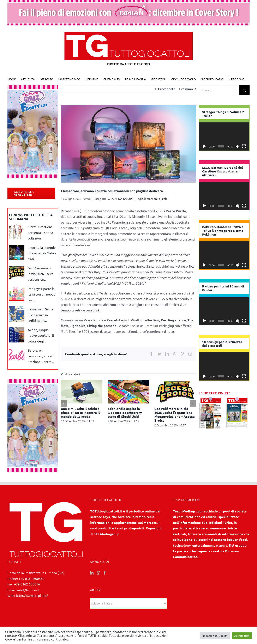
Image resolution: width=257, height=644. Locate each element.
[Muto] (238, 146)
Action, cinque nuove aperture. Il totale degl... (41, 335)
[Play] (204, 146)
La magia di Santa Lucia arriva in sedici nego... (41, 315)
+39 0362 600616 (27, 584)
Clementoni (150, 199)
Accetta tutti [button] (242, 636)
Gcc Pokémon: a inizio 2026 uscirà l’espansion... (40, 274)
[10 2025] (237, 399)
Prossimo (186, 89)
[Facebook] (105, 573)
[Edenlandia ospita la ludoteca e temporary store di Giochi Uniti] (128, 391)
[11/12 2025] (211, 399)
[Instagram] (98, 573)
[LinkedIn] (92, 573)
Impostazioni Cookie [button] (215, 636)
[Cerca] (244, 90)
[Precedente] (64, 403)
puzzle (163, 199)
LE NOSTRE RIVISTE (215, 393)
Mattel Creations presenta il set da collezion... (40, 232)
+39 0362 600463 (32, 578)
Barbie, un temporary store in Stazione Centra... (41, 356)
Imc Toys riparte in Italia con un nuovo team (41, 294)
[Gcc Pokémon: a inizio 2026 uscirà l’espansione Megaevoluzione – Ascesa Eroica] (175, 391)
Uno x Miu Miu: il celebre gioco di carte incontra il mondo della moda (80, 412)
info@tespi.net (28, 590)
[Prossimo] (193, 403)
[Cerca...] (219, 90)
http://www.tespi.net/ (32, 595)
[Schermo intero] (244, 146)
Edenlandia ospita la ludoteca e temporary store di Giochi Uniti (125, 412)
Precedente (167, 89)
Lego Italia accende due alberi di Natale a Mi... (42, 253)
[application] (224, 136)
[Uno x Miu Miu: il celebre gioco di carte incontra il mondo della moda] (82, 391)
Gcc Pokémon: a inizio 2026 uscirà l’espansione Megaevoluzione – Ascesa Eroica (175, 415)
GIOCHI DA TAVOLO (121, 199)
